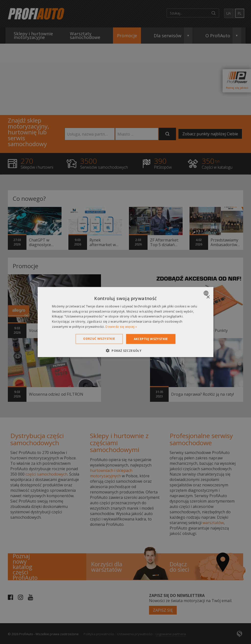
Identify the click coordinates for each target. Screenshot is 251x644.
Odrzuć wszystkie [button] (99, 338)
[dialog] (126, 322)
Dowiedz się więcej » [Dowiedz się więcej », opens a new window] (121, 327)
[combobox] (207, 293)
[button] (125, 351)
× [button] (208, 297)
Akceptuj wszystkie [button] (151, 339)
